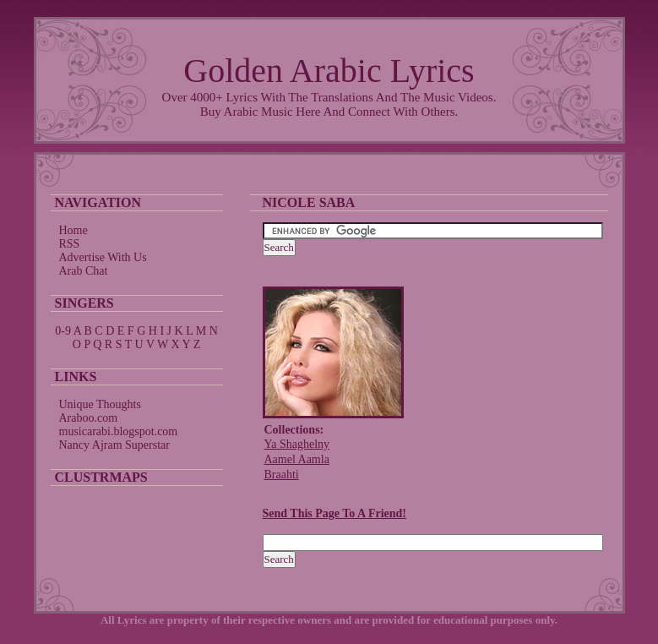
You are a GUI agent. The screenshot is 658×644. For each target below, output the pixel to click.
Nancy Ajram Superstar (114, 445)
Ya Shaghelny (297, 444)
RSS (70, 244)
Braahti (282, 475)
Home (73, 230)
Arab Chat (84, 271)
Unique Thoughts (100, 404)
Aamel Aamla (297, 459)
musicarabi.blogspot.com (119, 431)
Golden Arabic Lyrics (329, 71)
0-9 (63, 331)
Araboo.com (89, 418)
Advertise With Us (103, 257)
